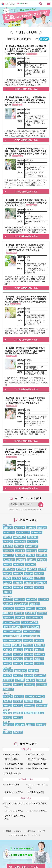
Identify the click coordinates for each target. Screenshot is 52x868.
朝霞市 (6, 613)
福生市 (40, 528)
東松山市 (7, 618)
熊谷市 (38, 654)
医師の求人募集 (11, 759)
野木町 (39, 725)
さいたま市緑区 (29, 636)
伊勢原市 (28, 685)
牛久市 (6, 717)
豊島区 (17, 574)
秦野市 (6, 685)
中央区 (27, 574)
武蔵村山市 (18, 537)
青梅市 (6, 528)
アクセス (37, 835)
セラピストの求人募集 (37, 811)
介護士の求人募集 (12, 784)
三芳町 (39, 608)
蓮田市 (17, 664)
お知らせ (19, 831)
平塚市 (39, 680)
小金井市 (7, 555)
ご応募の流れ (31, 831)
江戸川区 (40, 583)
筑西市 (38, 713)
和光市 (18, 613)
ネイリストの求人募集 (37, 803)
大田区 (38, 578)
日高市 (18, 599)
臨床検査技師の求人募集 (38, 769)
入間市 (41, 599)
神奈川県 (6, 668)
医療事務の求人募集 (13, 773)
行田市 (27, 659)
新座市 (29, 608)
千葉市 (6, 696)
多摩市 (40, 560)
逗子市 (18, 680)
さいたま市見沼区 (10, 636)
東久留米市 (30, 546)
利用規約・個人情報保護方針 (20, 835)
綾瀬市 (17, 685)
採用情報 (8, 831)
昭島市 (18, 546)
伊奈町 (38, 650)
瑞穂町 (29, 528)
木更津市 (40, 706)
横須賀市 (18, 671)
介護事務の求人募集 (36, 792)
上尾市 (27, 650)
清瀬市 (6, 542)
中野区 (19, 569)
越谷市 (17, 650)
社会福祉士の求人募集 (14, 792)
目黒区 (17, 583)
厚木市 (27, 675)
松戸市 (18, 696)
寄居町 (17, 659)
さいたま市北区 (29, 631)
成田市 (17, 706)
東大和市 (31, 542)
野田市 (27, 701)
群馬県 (5, 729)
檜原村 (6, 537)
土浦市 (17, 713)
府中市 (6, 546)
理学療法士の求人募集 (37, 759)
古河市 (27, 713)
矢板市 (29, 725)
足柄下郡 (7, 689)
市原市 (17, 701)
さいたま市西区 (32, 618)
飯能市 (6, 599)
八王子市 (7, 560)
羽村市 (18, 528)
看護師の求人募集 (12, 754)
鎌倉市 (29, 680)
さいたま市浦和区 (10, 627)
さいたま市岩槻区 (10, 641)
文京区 (15, 578)
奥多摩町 (35, 532)
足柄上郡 (40, 685)
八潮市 (6, 650)
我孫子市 (28, 706)
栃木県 (5, 722)
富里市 (6, 706)
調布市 (18, 555)
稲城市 (6, 564)
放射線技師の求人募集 (14, 769)
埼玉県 (5, 597)
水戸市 (6, 713)
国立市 (41, 551)
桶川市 (17, 654)
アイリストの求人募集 (14, 811)
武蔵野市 (40, 555)
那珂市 (17, 717)
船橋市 (39, 696)
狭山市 (29, 599)
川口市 (26, 641)
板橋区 (30, 569)
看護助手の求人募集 (36, 754)
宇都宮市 (7, 725)
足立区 (27, 583)
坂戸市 (40, 613)
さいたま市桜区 (9, 622)
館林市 (17, 732)
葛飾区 (17, 587)
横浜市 (6, 671)
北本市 (27, 654)
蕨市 (5, 645)
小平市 (18, 551)
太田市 (6, 732)
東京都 (5, 525)
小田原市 (39, 675)
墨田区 (27, 587)
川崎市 (31, 671)
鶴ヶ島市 (29, 613)
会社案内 (42, 831)
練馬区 (17, 564)
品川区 (6, 583)
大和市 (6, 675)
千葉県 (5, 694)
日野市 (19, 560)
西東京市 (30, 551)
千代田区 (26, 578)
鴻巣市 (6, 654)
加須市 (6, 664)
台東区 (6, 592)
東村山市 (18, 542)
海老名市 (7, 680)
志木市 (18, 608)
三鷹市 (29, 555)
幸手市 (38, 664)
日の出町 (7, 532)
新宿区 (6, 574)
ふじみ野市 (19, 604)
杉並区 (28, 564)
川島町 (18, 618)
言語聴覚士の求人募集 (37, 764)
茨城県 (5, 710)
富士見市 (7, 608)
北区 (41, 569)
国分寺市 (7, 551)
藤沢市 (17, 675)
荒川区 (38, 587)
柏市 (37, 701)
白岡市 (27, 664)
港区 (5, 578)
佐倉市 (6, 701)
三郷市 (27, 645)
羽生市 (38, 659)
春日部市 (38, 645)
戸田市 (38, 641)
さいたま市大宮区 (10, 631)
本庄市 (6, 659)
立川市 (31, 537)
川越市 (33, 604)
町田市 (30, 560)
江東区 (6, 587)
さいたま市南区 (28, 622)
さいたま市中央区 (29, 627)
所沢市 (6, 604)
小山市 (18, 725)
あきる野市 (21, 532)
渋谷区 (38, 574)
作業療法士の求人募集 (14, 764)
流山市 (28, 696)
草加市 (15, 645)
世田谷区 (7, 569)
